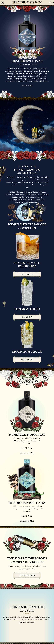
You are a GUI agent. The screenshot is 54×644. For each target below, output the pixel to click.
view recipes (27, 575)
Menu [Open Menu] (2, 2)
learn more (27, 453)
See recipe (27, 274)
